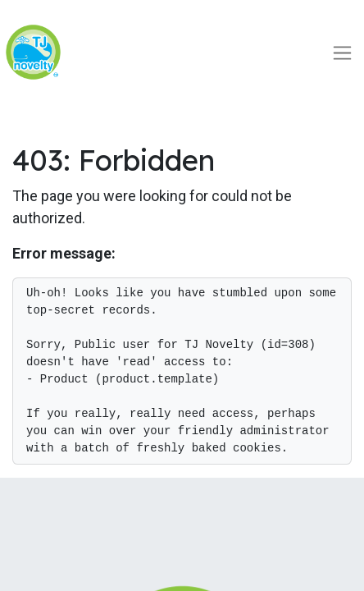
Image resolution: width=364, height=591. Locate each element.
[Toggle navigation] (342, 52)
